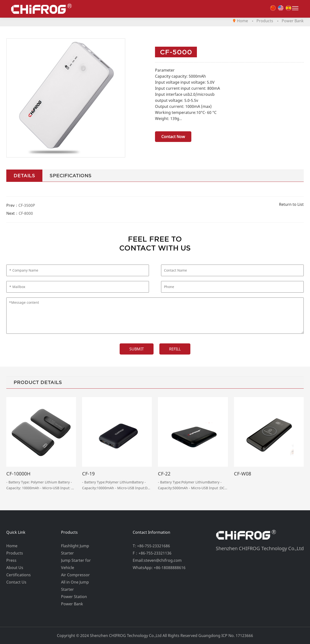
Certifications (19, 575)
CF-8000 (26, 213)
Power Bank (293, 21)
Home (242, 21)
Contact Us (16, 582)
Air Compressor (75, 575)
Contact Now (173, 137)
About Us (15, 568)
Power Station (74, 597)
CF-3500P (27, 205)
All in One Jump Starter (75, 586)
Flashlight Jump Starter (75, 549)
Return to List (291, 204)
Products (265, 21)
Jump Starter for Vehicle (76, 564)
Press (11, 560)
